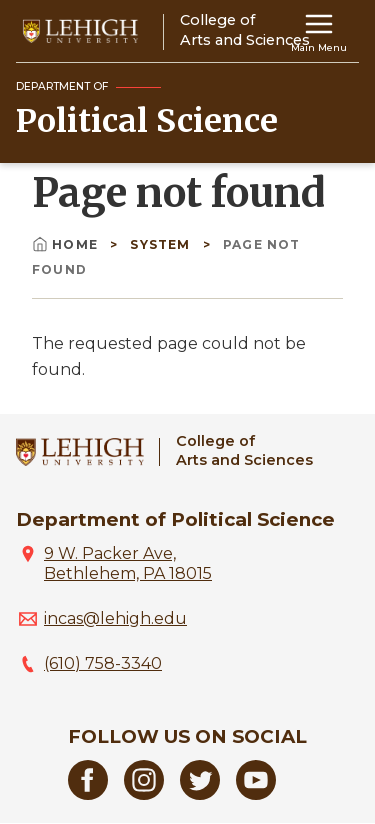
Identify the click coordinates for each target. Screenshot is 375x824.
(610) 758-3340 (103, 663)
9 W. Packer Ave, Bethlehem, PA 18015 (128, 563)
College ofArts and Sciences (244, 450)
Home (67, 244)
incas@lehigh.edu (115, 618)
